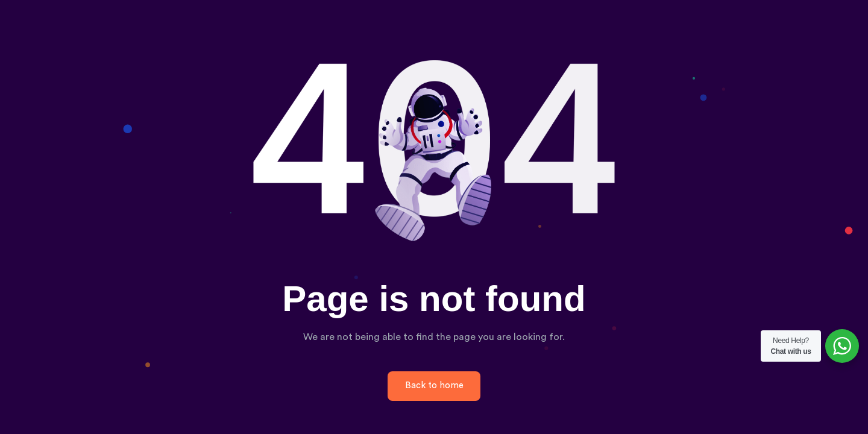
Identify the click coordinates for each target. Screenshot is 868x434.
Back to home (434, 385)
